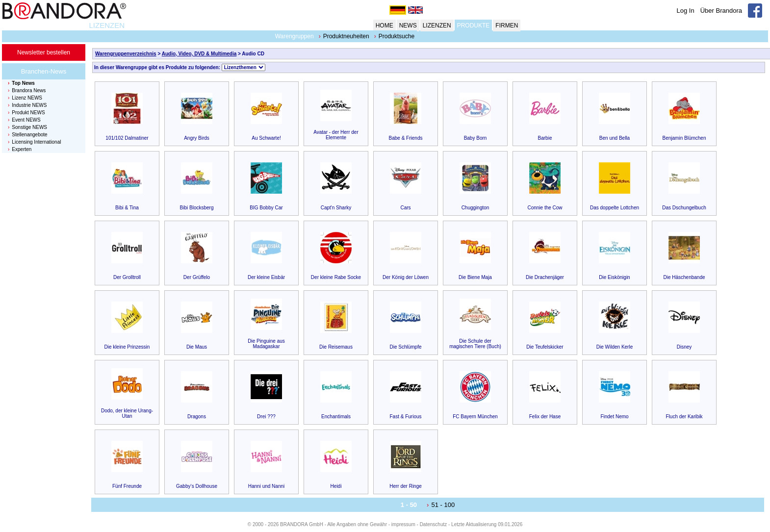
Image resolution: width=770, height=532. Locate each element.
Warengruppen (295, 36)
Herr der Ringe (406, 486)
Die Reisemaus (336, 347)
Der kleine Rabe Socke (336, 277)
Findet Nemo (614, 417)
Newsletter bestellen (44, 52)
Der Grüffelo (197, 277)
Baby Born (475, 138)
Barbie (545, 138)
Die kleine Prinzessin (127, 347)
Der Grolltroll (127, 277)
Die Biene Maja (475, 277)
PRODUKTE (474, 25)
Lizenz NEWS (27, 98)
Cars (405, 208)
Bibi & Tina (127, 208)
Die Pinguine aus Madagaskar (266, 344)
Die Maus (197, 347)
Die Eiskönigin (614, 277)
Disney (684, 347)
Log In (686, 11)
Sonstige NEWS (29, 127)
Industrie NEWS (29, 105)
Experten (22, 149)
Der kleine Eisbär (266, 277)
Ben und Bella (615, 138)
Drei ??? (266, 417)
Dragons (197, 417)
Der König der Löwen (406, 277)
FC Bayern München (475, 417)
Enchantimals (336, 417)
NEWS (408, 25)
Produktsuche (397, 36)
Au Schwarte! (266, 138)
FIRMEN (507, 25)
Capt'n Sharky (336, 208)
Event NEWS (26, 120)
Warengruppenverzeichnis (126, 54)
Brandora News (29, 90)
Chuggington (475, 208)
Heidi (336, 486)
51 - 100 (443, 505)
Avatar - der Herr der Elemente (336, 135)
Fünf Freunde (127, 486)
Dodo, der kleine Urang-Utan (127, 413)
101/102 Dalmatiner (127, 138)
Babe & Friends (406, 138)
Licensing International (36, 142)
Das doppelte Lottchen (615, 208)
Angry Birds (197, 138)
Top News (23, 83)
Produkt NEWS (28, 113)
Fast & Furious (405, 417)
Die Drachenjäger (545, 277)
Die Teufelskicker (545, 347)
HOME (385, 25)
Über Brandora (721, 11)
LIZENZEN (107, 25)
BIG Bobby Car (266, 208)
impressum (403, 524)
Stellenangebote (29, 135)
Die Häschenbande (684, 277)
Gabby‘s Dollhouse (197, 486)
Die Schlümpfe (405, 347)
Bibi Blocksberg (197, 208)
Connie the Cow (545, 208)
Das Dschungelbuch (684, 208)
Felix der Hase (545, 417)
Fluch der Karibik (684, 417)
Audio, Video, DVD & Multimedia (199, 54)
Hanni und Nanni (267, 486)
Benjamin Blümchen (684, 138)
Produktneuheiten (346, 36)
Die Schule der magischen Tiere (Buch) (475, 344)
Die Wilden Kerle (615, 347)
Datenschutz (434, 524)
